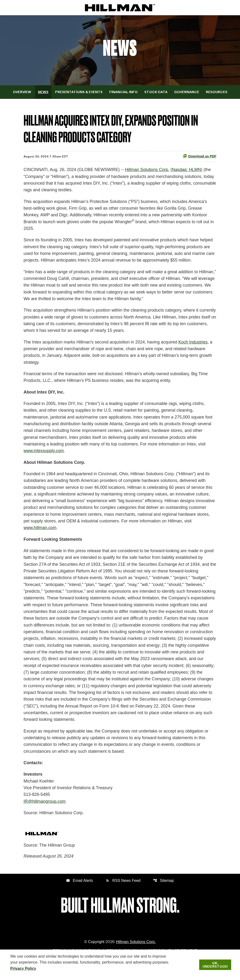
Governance (187, 93)
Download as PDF (200, 157)
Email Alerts (79, 892)
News (43, 93)
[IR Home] (120, 8)
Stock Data (156, 93)
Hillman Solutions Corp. (149, 171)
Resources (217, 93)
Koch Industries (195, 346)
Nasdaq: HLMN (188, 171)
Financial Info (123, 93)
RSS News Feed (123, 892)
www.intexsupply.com (44, 456)
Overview (22, 93)
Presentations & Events (79, 93)
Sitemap (164, 892)
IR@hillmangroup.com (45, 812)
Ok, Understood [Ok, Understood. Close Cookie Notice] (215, 965)
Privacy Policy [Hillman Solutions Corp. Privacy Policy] (23, 968)
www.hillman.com (65, 534)
